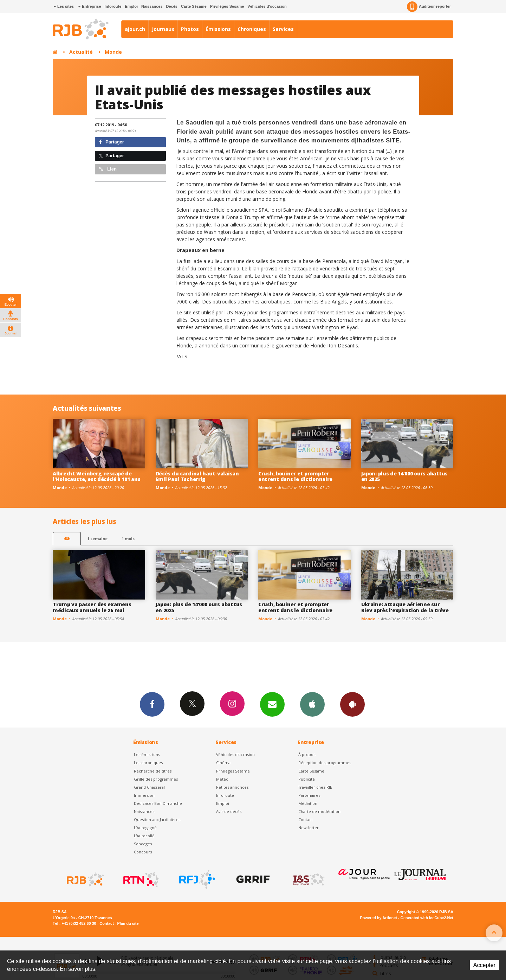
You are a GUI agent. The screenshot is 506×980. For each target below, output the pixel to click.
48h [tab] (67, 539)
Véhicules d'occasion (267, 6)
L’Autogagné (145, 828)
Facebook (152, 704)
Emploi (131, 6)
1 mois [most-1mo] (128, 539)
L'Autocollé (144, 836)
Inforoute (113, 6)
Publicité (307, 779)
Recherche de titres (153, 771)
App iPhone (312, 704)
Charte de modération (319, 811)
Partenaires (309, 795)
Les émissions (147, 754)
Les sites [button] (64, 6)
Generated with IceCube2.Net (427, 918)
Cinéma (223, 763)
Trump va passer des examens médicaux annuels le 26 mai (92, 607)
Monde (113, 52)
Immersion (144, 795)
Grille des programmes (156, 779)
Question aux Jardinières (157, 819)
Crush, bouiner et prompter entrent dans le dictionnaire (295, 476)
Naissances (152, 6)
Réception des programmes (325, 763)
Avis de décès (229, 811)
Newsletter (309, 828)
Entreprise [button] (89, 6)
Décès (172, 6)
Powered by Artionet (379, 918)
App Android (352, 704)
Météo (222, 779)
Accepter (484, 965)
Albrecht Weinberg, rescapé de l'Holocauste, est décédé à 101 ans (96, 476)
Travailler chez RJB (315, 787)
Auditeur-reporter (429, 7)
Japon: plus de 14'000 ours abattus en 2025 (404, 476)
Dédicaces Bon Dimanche (158, 803)
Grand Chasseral (149, 787)
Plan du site (128, 923)
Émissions (218, 29)
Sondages (143, 844)
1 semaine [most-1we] (97, 539)
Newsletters (272, 704)
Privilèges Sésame (227, 6)
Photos (190, 29)
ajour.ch (135, 29)
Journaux (163, 29)
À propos (307, 754)
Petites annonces (232, 787)
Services (283, 29)
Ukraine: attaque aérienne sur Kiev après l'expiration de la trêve (405, 607)
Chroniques (252, 29)
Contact (306, 819)
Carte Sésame (194, 6)
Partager (112, 142)
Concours (143, 852)
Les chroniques (148, 763)
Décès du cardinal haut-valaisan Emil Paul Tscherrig (197, 476)
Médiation (308, 803)
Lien (108, 169)
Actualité (81, 52)
